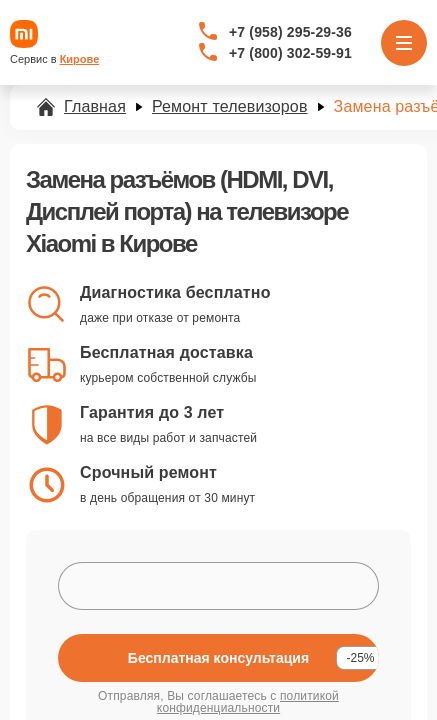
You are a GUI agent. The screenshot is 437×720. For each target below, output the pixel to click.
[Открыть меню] (404, 43)
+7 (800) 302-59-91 (290, 53)
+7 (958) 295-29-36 (290, 32)
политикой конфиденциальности (248, 702)
